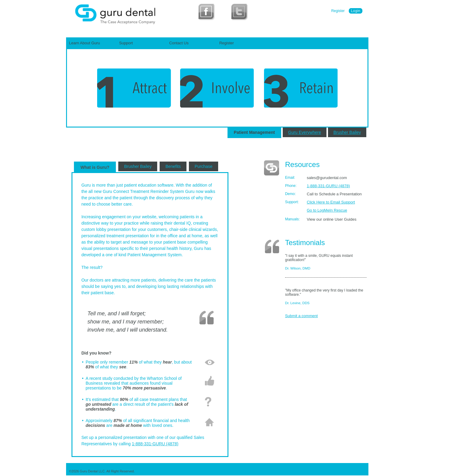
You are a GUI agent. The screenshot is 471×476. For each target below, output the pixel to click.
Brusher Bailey (347, 132)
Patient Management (254, 132)
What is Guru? (95, 167)
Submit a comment (301, 316)
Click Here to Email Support (331, 202)
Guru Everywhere (305, 132)
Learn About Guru (85, 43)
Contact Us (179, 43)
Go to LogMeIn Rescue (327, 210)
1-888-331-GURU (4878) (155, 444)
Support (126, 43)
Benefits (173, 166)
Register (338, 11)
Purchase (204, 166)
